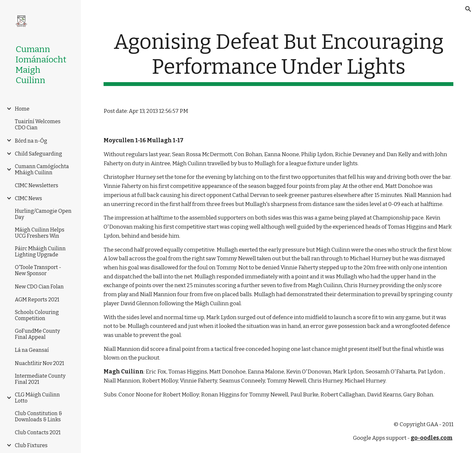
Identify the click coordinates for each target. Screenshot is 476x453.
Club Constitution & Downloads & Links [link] (39, 416)
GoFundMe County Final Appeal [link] (37, 334)
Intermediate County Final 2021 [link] (40, 379)
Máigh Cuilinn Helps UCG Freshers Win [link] (40, 233)
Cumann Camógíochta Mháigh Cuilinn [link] (42, 169)
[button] (468, 9)
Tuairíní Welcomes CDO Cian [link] (38, 124)
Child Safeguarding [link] (39, 154)
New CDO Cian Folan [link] (39, 287)
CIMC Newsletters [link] (37, 185)
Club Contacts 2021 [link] (38, 432)
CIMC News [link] (28, 198)
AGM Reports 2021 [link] (37, 300)
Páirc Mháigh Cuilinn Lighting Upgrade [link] (40, 252)
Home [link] (22, 109)
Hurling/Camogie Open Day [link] (43, 214)
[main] (278, 58)
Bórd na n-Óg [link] (31, 141)
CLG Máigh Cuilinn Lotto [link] (37, 398)
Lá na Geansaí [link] (32, 350)
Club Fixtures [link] (31, 445)
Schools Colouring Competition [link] (37, 315)
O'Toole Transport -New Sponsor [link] (38, 270)
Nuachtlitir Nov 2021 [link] (39, 363)
